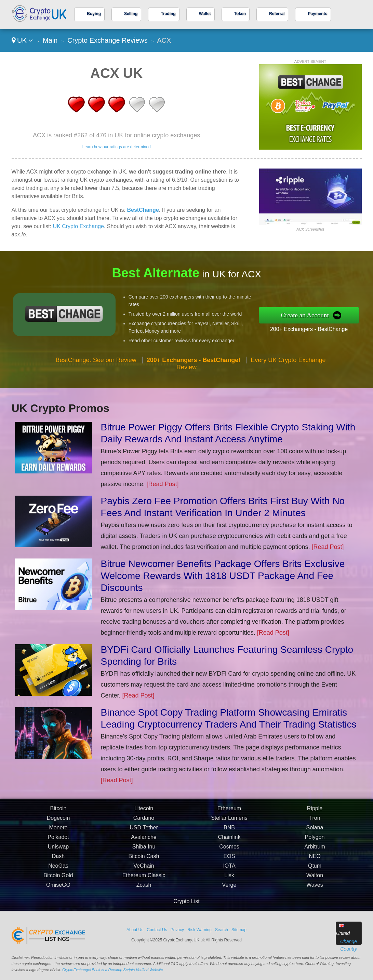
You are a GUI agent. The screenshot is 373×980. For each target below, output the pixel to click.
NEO (315, 859)
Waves (315, 888)
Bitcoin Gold (58, 878)
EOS (229, 859)
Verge (229, 888)
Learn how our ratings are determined (117, 147)
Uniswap (58, 849)
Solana (315, 830)
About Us (135, 930)
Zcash (144, 888)
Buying (94, 14)
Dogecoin (58, 821)
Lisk (229, 878)
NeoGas (58, 868)
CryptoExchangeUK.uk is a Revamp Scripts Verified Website (113, 970)
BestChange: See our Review (96, 362)
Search (222, 930)
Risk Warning (199, 930)
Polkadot (58, 840)
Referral (277, 14)
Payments (317, 14)
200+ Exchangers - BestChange (311, 329)
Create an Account (308, 315)
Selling (131, 14)
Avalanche (144, 840)
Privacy (177, 930)
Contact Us (157, 930)
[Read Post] (163, 484)
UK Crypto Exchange (78, 226)
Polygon (315, 840)
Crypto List (186, 901)
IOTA (229, 868)
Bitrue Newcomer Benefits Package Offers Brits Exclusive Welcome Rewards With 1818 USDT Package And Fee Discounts (223, 576)
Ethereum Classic (144, 878)
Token (240, 14)
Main (50, 40)
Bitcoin (58, 811)
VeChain (144, 868)
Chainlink (229, 840)
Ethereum (229, 811)
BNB (229, 830)
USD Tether (144, 830)
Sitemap (239, 930)
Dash (58, 859)
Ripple (315, 811)
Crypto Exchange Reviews (108, 40)
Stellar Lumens (229, 821)
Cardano (144, 821)
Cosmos (229, 849)
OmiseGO (58, 888)
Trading (168, 14)
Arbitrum (315, 849)
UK (22, 40)
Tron (315, 821)
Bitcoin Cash (144, 859)
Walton (315, 878)
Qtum (315, 868)
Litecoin (144, 811)
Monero (58, 830)
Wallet (205, 14)
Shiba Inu (144, 849)
